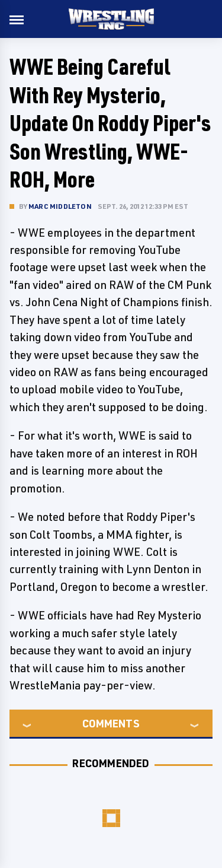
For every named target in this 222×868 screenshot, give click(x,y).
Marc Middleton (60, 206)
